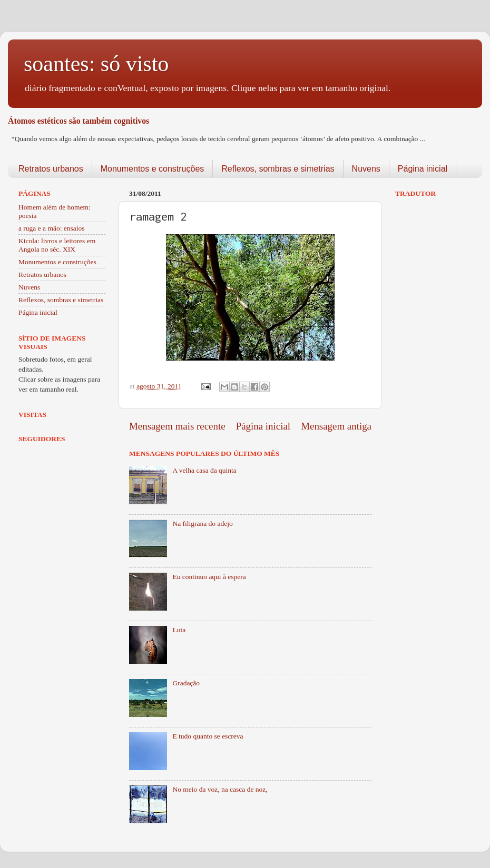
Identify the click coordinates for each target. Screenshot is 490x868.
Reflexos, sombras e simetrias (278, 169)
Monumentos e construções (153, 169)
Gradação (186, 683)
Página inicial (423, 169)
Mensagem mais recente (177, 426)
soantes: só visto (96, 64)
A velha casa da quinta (204, 470)
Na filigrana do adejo (202, 523)
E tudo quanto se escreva (208, 736)
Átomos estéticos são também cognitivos (79, 121)
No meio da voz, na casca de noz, (220, 789)
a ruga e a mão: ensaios (52, 228)
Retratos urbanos (51, 169)
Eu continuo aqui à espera (209, 577)
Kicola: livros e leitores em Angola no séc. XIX (57, 245)
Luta (179, 630)
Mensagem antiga (336, 426)
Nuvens (366, 169)
